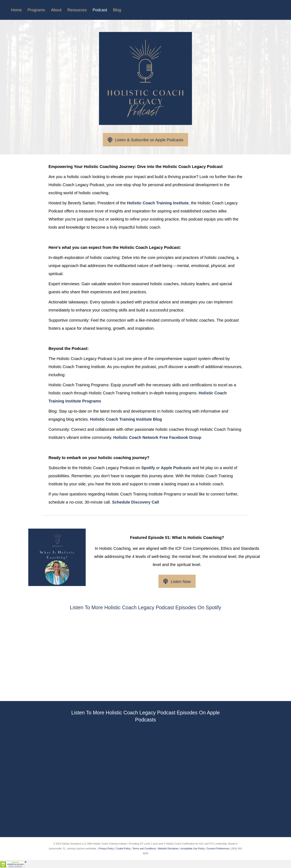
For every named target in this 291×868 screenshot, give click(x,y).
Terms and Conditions (144, 849)
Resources (77, 10)
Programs (36, 10)
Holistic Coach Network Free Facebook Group (157, 437)
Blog (117, 10)
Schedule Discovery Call (136, 502)
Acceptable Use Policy (192, 849)
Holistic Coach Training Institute (158, 203)
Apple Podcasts (176, 468)
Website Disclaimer (168, 849)
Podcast (100, 10)
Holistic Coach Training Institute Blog (126, 419)
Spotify (148, 468)
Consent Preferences (218, 849)
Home (16, 10)
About (56, 10)
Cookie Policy (123, 849)
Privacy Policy (106, 849)
